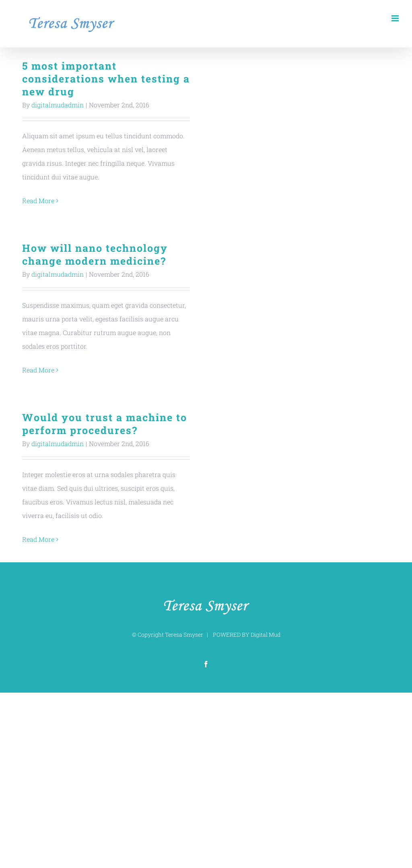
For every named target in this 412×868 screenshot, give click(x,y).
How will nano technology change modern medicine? (95, 254)
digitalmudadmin (58, 105)
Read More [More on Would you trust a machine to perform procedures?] (38, 539)
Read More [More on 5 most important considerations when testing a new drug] (38, 201)
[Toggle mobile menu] (396, 18)
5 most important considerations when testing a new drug (106, 79)
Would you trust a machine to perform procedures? (105, 424)
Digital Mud (266, 635)
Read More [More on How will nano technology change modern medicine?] (38, 370)
